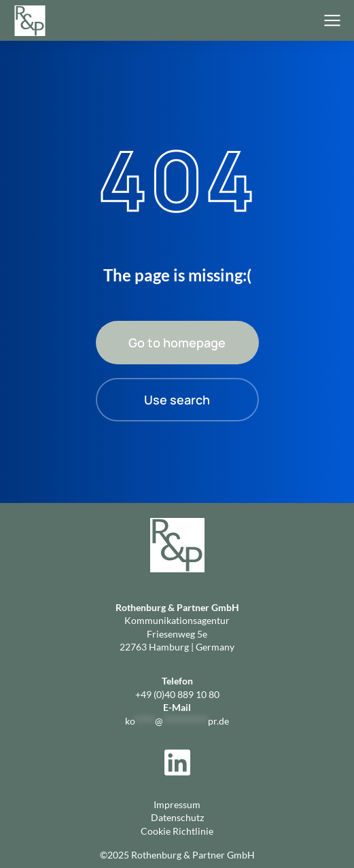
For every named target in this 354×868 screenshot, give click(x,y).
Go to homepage (177, 343)
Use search (177, 400)
